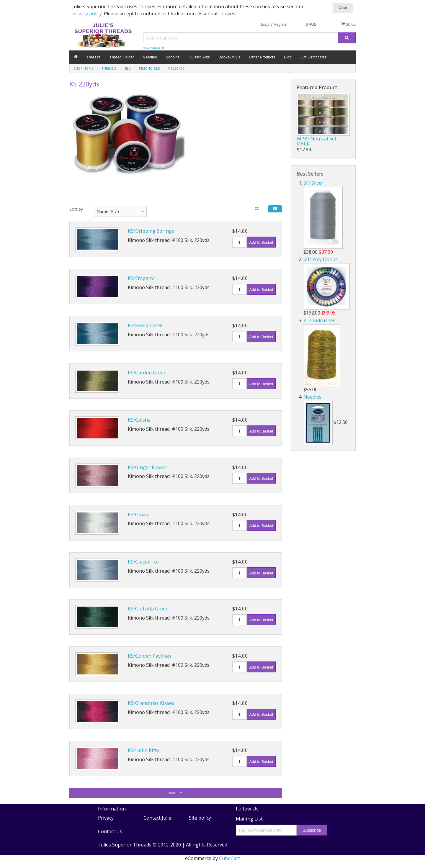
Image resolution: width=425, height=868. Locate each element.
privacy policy (87, 14)
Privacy (106, 818)
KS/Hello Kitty (143, 750)
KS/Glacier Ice (143, 562)
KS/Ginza (138, 514)
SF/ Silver (313, 183)
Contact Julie (157, 818)
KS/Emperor (142, 278)
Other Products (262, 57)
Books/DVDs (230, 57)
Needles (150, 57)
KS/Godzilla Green (148, 609)
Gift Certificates (314, 57)
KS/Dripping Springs (151, 231)
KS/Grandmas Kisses (151, 703)
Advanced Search (154, 48)
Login (266, 24)
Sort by (76, 209)
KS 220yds (176, 68)
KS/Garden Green (147, 372)
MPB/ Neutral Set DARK (317, 141)
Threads (94, 57)
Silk (127, 68)
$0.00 (348, 24)
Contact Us (110, 831)
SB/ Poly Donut (320, 259)
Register (281, 24)
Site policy (200, 818)
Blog (288, 57)
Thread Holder (122, 57)
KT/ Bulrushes (319, 320)
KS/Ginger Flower (148, 467)
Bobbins (173, 57)
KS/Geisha (139, 420)
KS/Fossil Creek (145, 325)
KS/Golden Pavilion (149, 656)
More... (176, 793)
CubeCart (229, 858)
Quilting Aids (199, 57)
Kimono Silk (149, 68)
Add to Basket (261, 242)
